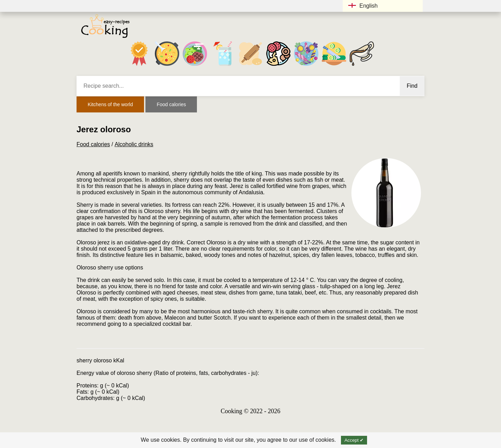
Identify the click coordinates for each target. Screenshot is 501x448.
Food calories (171, 104)
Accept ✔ (354, 440)
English (363, 6)
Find (412, 86)
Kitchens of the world (110, 104)
